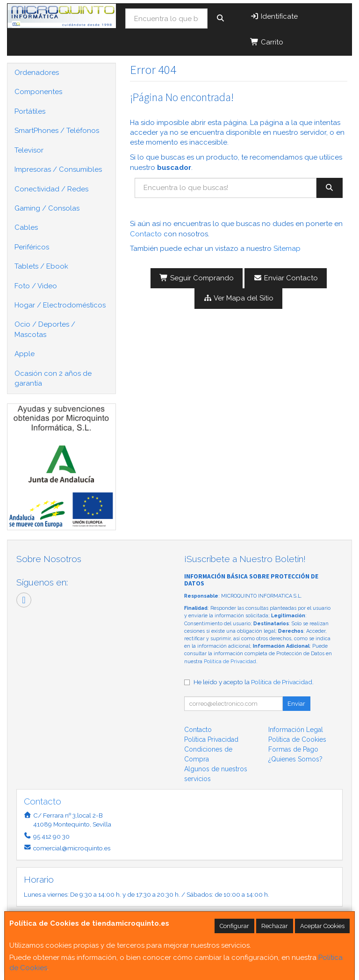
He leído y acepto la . (254, 682)
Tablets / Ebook (41, 266)
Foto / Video (36, 286)
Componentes (38, 92)
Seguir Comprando (197, 278)
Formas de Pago (293, 749)
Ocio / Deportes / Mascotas (45, 329)
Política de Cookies (297, 739)
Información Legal (296, 730)
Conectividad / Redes (51, 189)
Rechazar (275, 926)
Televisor (29, 150)
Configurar (234, 926)
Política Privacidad (211, 739)
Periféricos (32, 247)
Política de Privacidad (230, 662)
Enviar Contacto (286, 278)
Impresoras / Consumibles (58, 169)
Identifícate (274, 16)
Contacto (146, 234)
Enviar (296, 704)
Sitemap (287, 249)
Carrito (267, 42)
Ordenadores (37, 73)
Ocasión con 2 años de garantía (53, 378)
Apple (25, 354)
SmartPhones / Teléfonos (57, 131)
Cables (26, 227)
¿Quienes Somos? (295, 759)
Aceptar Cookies (322, 926)
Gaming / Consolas (47, 208)
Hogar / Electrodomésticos (60, 305)
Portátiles (30, 111)
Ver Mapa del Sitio (238, 298)
